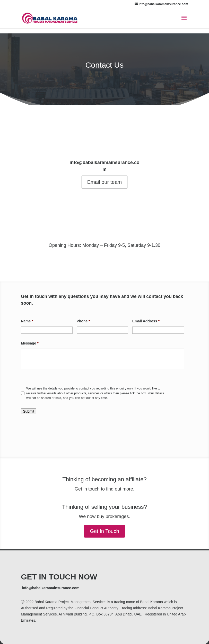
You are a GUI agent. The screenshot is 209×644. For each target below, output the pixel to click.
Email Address (146, 321)
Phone (83, 321)
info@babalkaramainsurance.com (51, 588)
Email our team (105, 182)
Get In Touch (104, 531)
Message (30, 343)
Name (27, 321)
